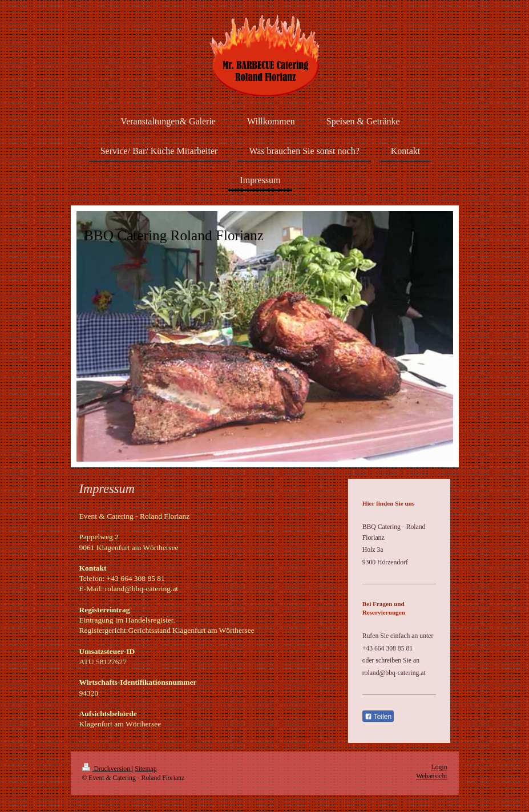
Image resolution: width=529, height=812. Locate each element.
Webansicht (431, 776)
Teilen (378, 717)
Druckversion (107, 769)
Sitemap (146, 769)
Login (439, 767)
